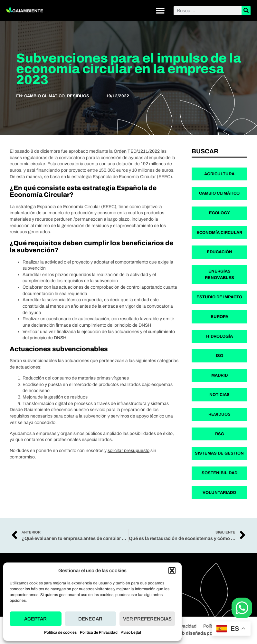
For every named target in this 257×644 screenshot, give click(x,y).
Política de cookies (60, 632)
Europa (219, 317)
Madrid (219, 375)
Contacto (152, 597)
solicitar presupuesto (128, 451)
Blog (148, 590)
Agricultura (219, 174)
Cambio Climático (44, 96)
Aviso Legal (131, 632)
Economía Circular (219, 233)
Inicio (148, 576)
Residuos (78, 96)
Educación (219, 252)
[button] (172, 571)
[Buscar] (246, 11)
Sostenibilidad (219, 473)
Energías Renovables (219, 274)
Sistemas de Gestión (219, 453)
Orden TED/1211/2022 (137, 151)
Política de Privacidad (99, 632)
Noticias (219, 395)
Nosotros (152, 583)
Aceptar (35, 619)
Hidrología (219, 336)
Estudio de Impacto (219, 297)
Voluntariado (219, 493)
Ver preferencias (147, 619)
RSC (219, 434)
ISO (219, 356)
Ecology (219, 213)
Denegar (90, 619)
